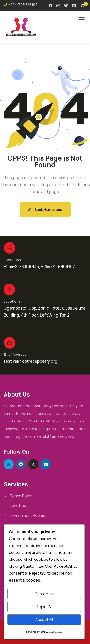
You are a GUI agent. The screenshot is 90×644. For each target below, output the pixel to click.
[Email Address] (10, 343)
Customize (44, 594)
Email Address (15, 354)
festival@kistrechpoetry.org (31, 361)
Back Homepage (45, 209)
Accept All (44, 620)
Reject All (44, 607)
